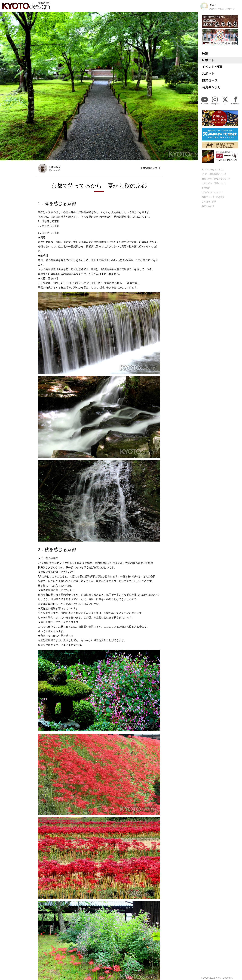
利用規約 (206, 188)
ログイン (231, 9)
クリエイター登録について (214, 183)
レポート (208, 60)
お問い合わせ (208, 206)
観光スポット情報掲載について (216, 179)
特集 (205, 53)
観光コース (210, 80)
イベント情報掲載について (214, 174)
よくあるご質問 (209, 201)
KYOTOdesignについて (213, 170)
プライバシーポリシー (212, 192)
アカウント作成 (216, 9)
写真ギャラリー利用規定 (213, 197)
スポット (208, 74)
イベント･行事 (212, 67)
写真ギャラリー (213, 87)
